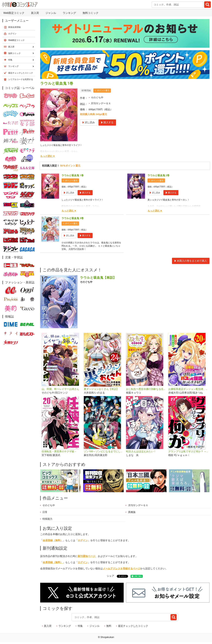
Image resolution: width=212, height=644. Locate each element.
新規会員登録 (14, 27)
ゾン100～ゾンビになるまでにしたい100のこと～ (104, 453)
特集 (80, 627)
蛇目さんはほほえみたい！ (141, 453)
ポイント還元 (103, 90)
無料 (109, 627)
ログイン (83, 542)
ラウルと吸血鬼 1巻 (73, 175)
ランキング (69, 13)
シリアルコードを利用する (21, 79)
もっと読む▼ (48, 156)
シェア (110, 577)
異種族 (132, 514)
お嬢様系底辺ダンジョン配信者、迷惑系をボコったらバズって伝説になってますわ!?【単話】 (188, 390)
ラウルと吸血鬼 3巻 (73, 218)
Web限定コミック (14, 13)
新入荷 (35, 13)
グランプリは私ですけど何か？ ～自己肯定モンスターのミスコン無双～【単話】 (188, 453)
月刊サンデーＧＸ (101, 103)
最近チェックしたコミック (133, 627)
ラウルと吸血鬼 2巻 (159, 175)
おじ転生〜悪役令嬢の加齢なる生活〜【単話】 (146, 390)
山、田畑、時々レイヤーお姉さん (60, 390)
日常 (45, 514)
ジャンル (51, 13)
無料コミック (91, 13)
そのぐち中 (97, 97)
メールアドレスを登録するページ (122, 570)
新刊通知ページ (86, 557)
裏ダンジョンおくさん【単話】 (101, 390)
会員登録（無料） (53, 542)
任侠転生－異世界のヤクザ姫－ (59, 453)
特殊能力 (47, 520)
